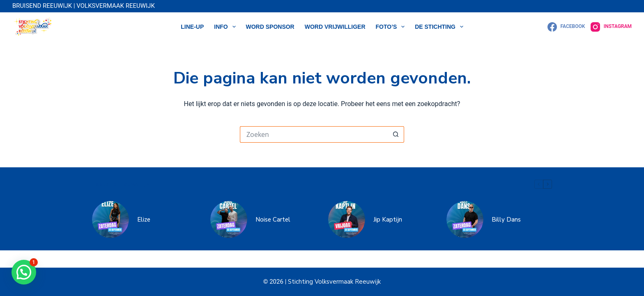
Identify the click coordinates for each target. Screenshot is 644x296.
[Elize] (110, 220)
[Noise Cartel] (229, 220)
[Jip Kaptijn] (347, 220)
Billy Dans (506, 220)
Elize (144, 220)
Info (226, 27)
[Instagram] (611, 27)
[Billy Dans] (465, 220)
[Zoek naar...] (314, 134)
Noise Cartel (273, 220)
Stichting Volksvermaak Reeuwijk (333, 282)
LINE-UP (192, 27)
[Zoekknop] (396, 134)
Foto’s (392, 27)
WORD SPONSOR (270, 27)
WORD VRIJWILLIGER (335, 27)
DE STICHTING (441, 27)
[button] (24, 272)
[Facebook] (566, 27)
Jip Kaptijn (388, 220)
